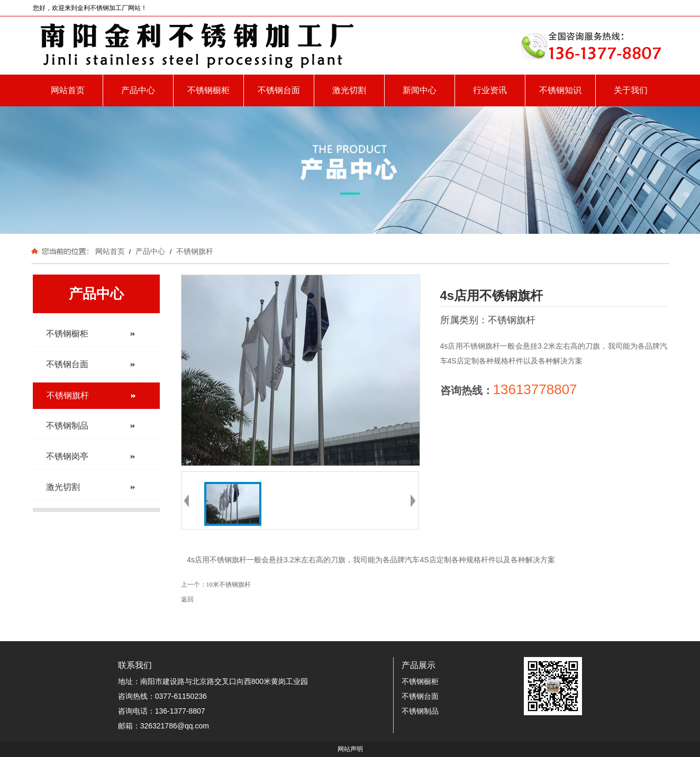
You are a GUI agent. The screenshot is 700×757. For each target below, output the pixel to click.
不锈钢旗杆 (194, 251)
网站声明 (350, 749)
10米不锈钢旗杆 (229, 585)
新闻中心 (420, 90)
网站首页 (68, 90)
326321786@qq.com (175, 726)
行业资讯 (490, 90)
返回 (187, 599)
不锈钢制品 (420, 711)
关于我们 (631, 90)
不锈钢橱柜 (208, 90)
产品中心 (138, 90)
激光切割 (349, 90)
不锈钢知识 (560, 90)
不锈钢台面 (279, 90)
